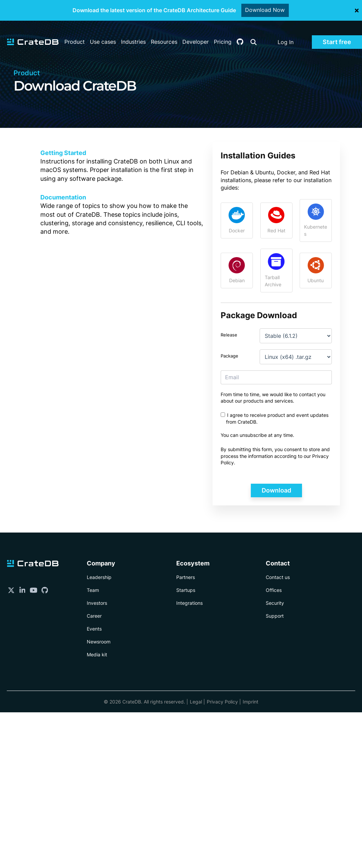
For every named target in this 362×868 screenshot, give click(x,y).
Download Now (265, 10)
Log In (286, 33)
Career (94, 616)
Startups (186, 590)
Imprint (250, 702)
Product (75, 33)
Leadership (99, 577)
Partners (186, 577)
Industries (133, 33)
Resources (164, 33)
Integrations (189, 603)
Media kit (97, 654)
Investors (97, 603)
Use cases (103, 33)
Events (94, 629)
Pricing (223, 33)
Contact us (278, 577)
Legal (196, 702)
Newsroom (99, 642)
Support (275, 616)
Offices (274, 590)
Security (275, 603)
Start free (337, 33)
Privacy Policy (222, 702)
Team (93, 590)
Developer (196, 33)
